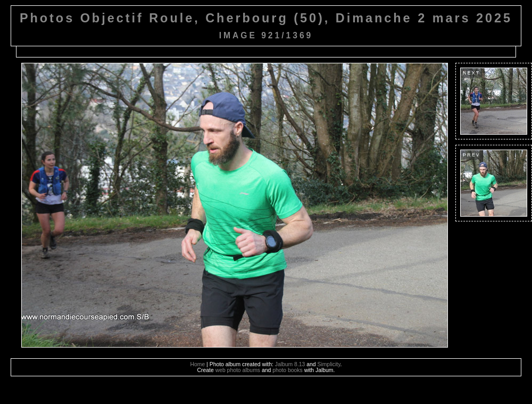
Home (198, 364)
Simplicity (329, 364)
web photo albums (238, 370)
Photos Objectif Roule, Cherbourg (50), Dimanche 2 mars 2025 (266, 18)
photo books (288, 370)
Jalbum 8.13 (290, 364)
